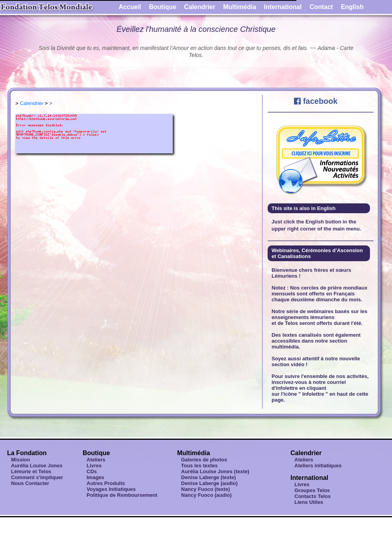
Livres (94, 466)
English (352, 7)
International (283, 7)
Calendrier (200, 7)
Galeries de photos (204, 460)
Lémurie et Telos (31, 471)
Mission (20, 460)
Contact (322, 7)
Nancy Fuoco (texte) (205, 489)
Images (95, 477)
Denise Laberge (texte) (208, 477)
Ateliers (96, 460)
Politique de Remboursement (122, 495)
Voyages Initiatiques (111, 489)
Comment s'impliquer (37, 477)
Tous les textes (199, 466)
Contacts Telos (312, 496)
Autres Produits (106, 483)
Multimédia (240, 7)
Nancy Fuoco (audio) (206, 495)
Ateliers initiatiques (318, 466)
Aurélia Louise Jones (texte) (215, 471)
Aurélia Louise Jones (37, 466)
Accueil (130, 7)
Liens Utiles (309, 502)
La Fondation (27, 453)
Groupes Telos (312, 490)
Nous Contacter (30, 483)
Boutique (163, 7)
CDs (92, 471)
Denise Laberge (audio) (209, 483)
